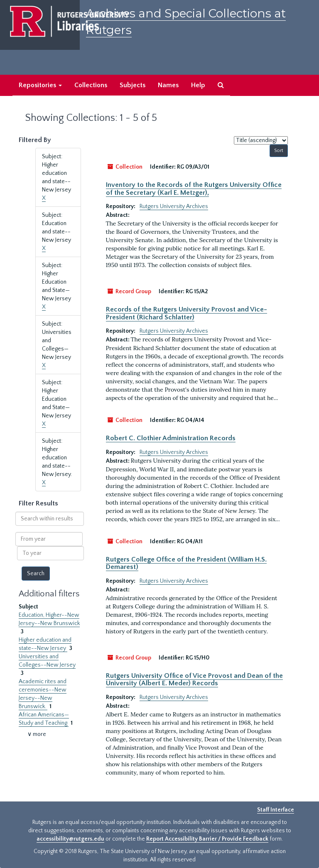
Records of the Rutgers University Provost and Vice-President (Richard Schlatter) (186, 313)
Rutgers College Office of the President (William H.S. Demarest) (186, 563)
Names (168, 85)
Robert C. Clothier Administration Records (171, 438)
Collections (91, 85)
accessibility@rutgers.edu (70, 839)
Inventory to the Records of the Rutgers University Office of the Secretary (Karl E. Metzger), (194, 189)
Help (198, 85)
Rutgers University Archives (174, 206)
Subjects (133, 85)
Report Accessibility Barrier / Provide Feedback (207, 839)
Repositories (40, 85)
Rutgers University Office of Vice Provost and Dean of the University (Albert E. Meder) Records (194, 679)
